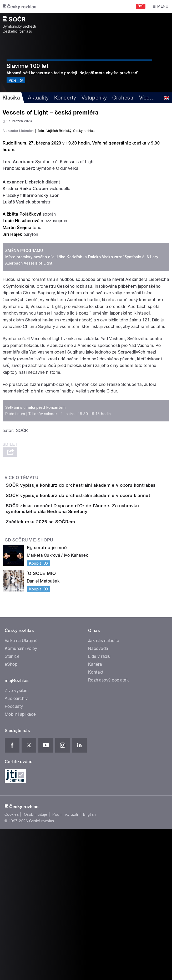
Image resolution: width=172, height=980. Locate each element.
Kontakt (96, 823)
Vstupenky (94, 98)
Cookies (12, 966)
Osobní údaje (36, 966)
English (89, 966)
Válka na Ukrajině (21, 792)
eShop (11, 815)
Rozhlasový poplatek (108, 831)
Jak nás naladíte (104, 792)
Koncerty (65, 98)
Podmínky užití (65, 966)
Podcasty (14, 857)
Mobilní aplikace (20, 865)
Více (147, 98)
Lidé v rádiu (99, 807)
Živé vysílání (17, 842)
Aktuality (38, 98)
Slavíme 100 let (27, 66)
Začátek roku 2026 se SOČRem (62, 658)
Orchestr (123, 98)
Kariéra (95, 815)
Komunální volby (21, 800)
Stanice (12, 807)
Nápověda (98, 800)
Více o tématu (22, 574)
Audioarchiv (16, 850)
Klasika (11, 98)
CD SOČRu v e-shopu (29, 691)
